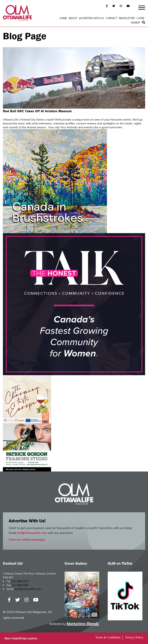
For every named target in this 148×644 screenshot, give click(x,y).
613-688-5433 (20, 581)
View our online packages (27, 540)
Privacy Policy (134, 637)
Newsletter (127, 18)
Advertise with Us (91, 18)
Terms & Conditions (108, 637)
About (73, 18)
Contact (111, 18)
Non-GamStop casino (21, 638)
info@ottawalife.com (32, 533)
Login (140, 18)
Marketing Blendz (83, 623)
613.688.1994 (20, 585)
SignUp (136, 23)
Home (63, 18)
